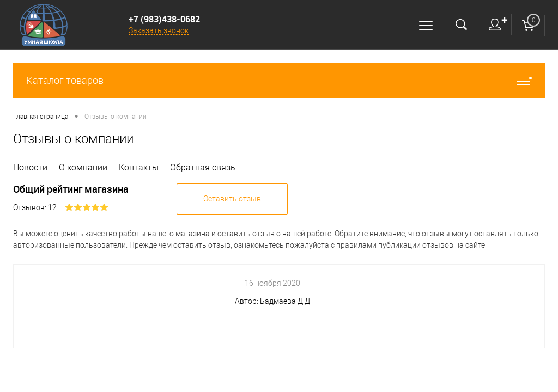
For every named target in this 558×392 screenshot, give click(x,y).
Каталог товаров (279, 80)
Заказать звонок (159, 30)
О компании (83, 167)
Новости (30, 167)
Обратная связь (203, 167)
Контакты (139, 167)
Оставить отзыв (232, 199)
